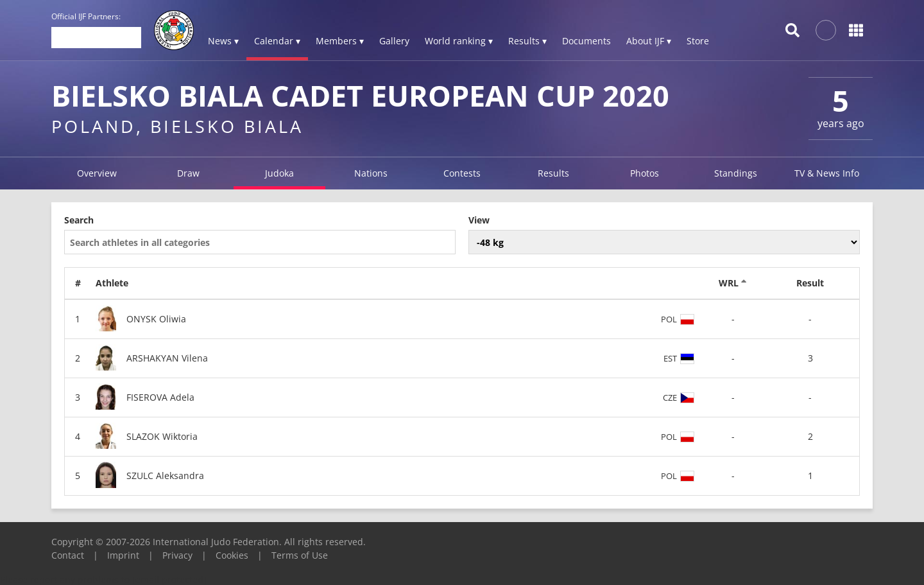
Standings (736, 173)
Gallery (394, 41)
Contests (462, 173)
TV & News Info (827, 173)
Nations (371, 173)
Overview (97, 173)
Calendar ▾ (277, 41)
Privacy (177, 555)
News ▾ (223, 41)
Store (698, 41)
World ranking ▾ (459, 41)
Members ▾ (340, 41)
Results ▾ (527, 41)
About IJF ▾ (649, 41)
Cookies (232, 555)
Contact (68, 555)
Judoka (279, 173)
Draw (188, 173)
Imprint (123, 555)
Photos (645, 173)
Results (553, 173)
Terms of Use (300, 555)
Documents (586, 41)
